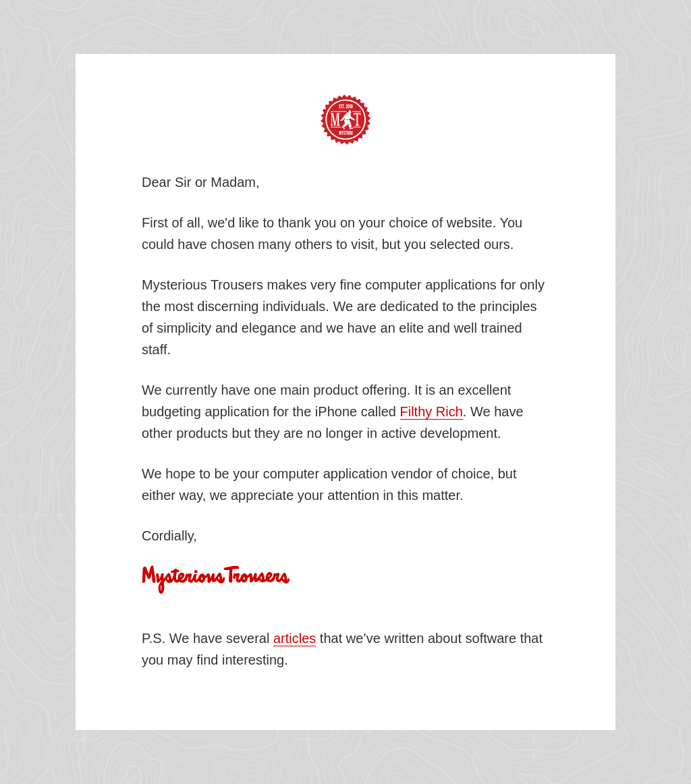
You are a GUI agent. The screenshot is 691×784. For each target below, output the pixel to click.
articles (295, 638)
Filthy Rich (432, 412)
